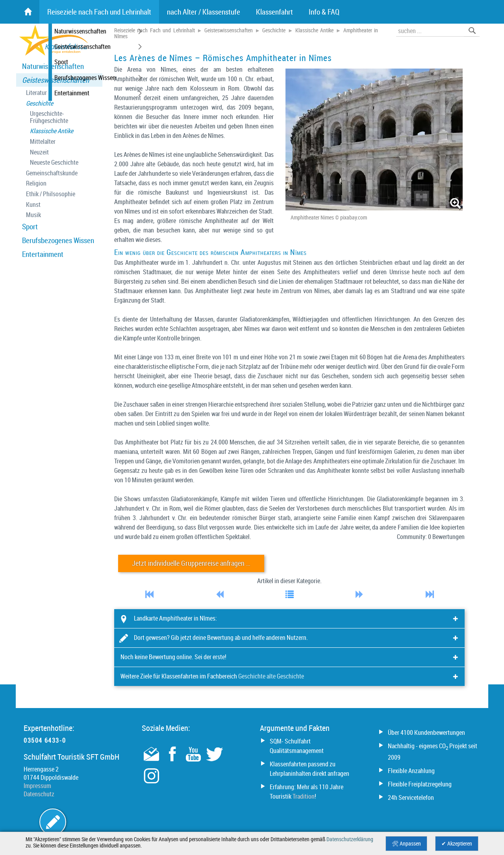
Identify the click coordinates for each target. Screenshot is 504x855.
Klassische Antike (52, 131)
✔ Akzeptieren (457, 844)
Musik (33, 215)
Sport (30, 227)
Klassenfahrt (274, 12)
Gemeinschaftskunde (52, 173)
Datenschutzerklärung (350, 839)
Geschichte (40, 103)
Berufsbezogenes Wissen (58, 240)
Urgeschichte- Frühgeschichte (49, 117)
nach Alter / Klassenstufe (204, 12)
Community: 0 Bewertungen (431, 537)
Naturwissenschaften (53, 66)
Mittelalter (43, 142)
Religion (36, 183)
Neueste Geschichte (54, 163)
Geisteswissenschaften (56, 80)
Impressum (37, 786)
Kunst (33, 205)
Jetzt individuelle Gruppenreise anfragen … (191, 563)
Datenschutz (39, 794)
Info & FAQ (324, 12)
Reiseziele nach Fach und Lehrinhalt (155, 30)
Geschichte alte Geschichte (271, 676)
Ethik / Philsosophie (51, 194)
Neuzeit (39, 152)
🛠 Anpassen (406, 844)
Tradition (304, 796)
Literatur (36, 93)
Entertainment (43, 254)
